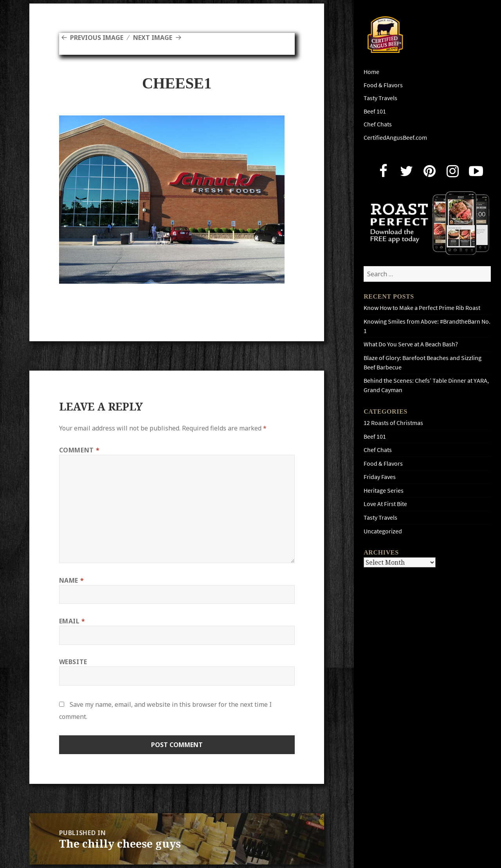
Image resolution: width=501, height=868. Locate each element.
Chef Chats (378, 124)
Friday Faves (380, 477)
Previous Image (97, 38)
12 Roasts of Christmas (393, 423)
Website (73, 662)
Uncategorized (383, 531)
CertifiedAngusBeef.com (395, 138)
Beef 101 (375, 111)
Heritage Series (384, 491)
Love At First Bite (385, 504)
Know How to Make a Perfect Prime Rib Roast (422, 308)
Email (72, 621)
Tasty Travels (380, 98)
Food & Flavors (383, 85)
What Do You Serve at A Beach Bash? (411, 344)
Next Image (153, 38)
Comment (79, 450)
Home (371, 72)
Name (72, 580)
